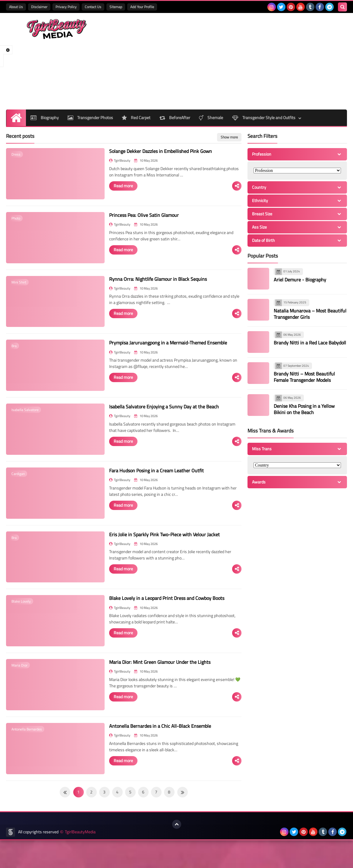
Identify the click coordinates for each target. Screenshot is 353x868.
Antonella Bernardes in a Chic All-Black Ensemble (152, 751)
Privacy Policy (66, 7)
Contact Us (93, 7)
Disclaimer (39, 7)
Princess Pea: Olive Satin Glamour (136, 218)
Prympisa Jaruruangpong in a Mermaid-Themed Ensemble (160, 351)
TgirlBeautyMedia (80, 860)
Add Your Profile (142, 7)
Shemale (212, 118)
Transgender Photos (90, 118)
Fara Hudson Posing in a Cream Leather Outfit (148, 484)
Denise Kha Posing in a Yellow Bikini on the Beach (304, 409)
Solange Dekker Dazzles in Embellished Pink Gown (152, 151)
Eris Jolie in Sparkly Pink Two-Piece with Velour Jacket (156, 551)
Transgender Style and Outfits (264, 118)
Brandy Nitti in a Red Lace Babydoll (310, 343)
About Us (16, 7)
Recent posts (20, 136)
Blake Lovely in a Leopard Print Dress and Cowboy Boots (159, 618)
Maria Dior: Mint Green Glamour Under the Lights (152, 684)
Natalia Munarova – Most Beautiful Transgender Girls (310, 314)
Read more (115, 185)
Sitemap (116, 7)
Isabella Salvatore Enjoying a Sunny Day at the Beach (156, 418)
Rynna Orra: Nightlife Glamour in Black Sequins (150, 284)
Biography (44, 118)
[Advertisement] (237, 61)
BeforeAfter (175, 118)
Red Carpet (136, 118)
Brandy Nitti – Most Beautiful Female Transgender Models (304, 377)
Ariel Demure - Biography (300, 280)
